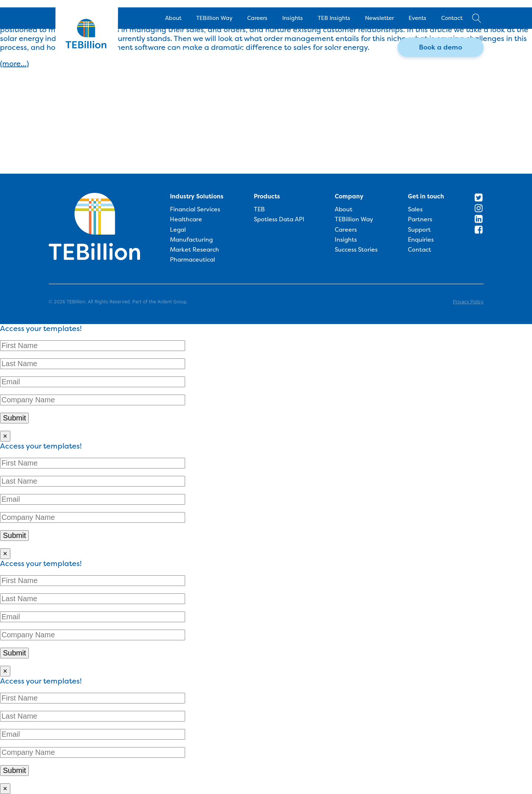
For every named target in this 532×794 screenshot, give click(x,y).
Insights (293, 18)
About (173, 18)
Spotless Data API (279, 219)
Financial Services (195, 209)
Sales (415, 209)
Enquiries (421, 240)
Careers (257, 18)
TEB (259, 209)
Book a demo (441, 47)
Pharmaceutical (192, 260)
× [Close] (5, 436)
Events (417, 18)
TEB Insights (334, 18)
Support (419, 230)
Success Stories (356, 250)
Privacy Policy (468, 302)
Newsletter (379, 18)
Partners (420, 219)
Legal (178, 230)
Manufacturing (191, 240)
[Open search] (477, 18)
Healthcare (186, 219)
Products (267, 196)
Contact (452, 18)
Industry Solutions (197, 196)
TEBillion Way (214, 18)
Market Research (195, 250)
